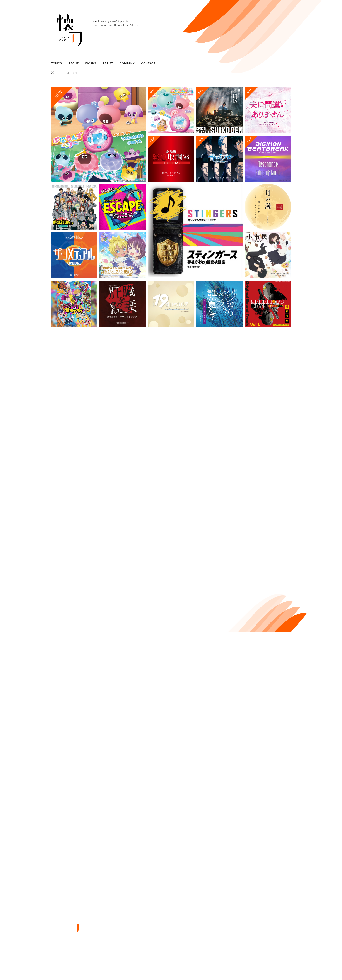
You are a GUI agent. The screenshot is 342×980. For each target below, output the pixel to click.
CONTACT (148, 63)
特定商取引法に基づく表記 (266, 966)
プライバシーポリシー (233, 966)
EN (75, 73)
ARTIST (108, 63)
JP (68, 73)
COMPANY (127, 63)
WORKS (91, 63)
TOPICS (56, 63)
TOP (164, 907)
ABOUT (73, 63)
